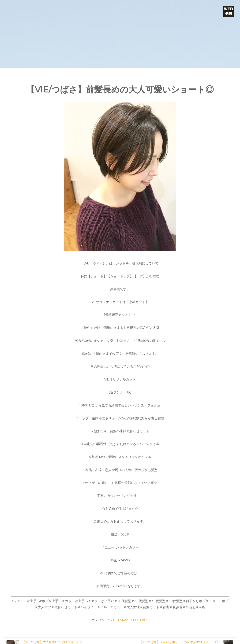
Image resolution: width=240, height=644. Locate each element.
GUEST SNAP (119, 620)
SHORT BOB (140, 620)
